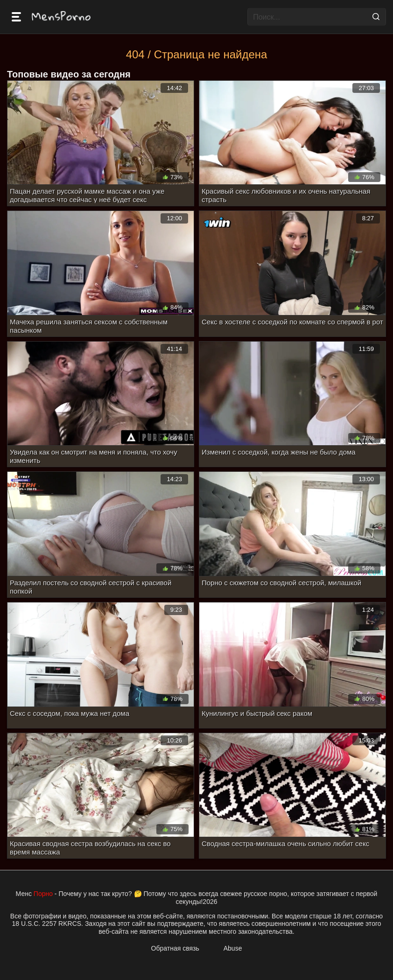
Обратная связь (175, 948)
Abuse (233, 948)
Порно (43, 894)
